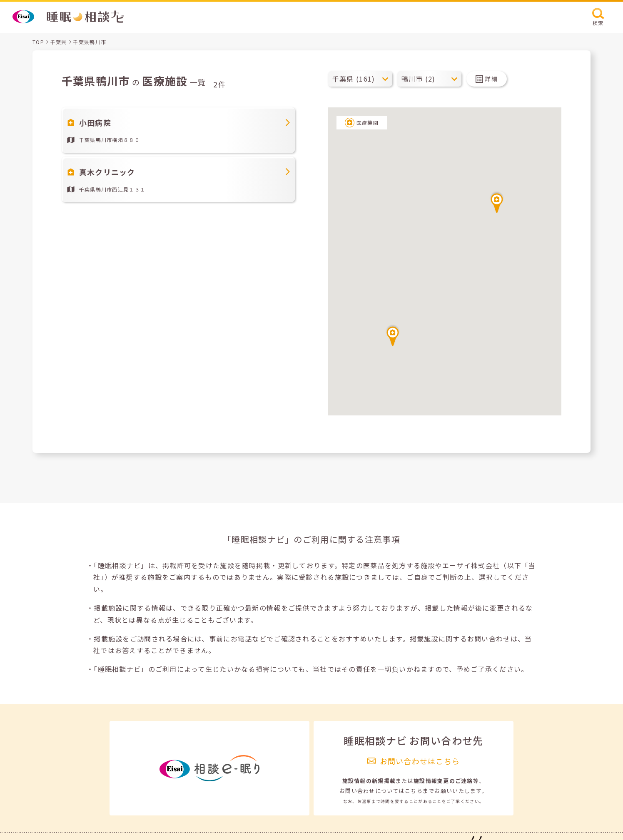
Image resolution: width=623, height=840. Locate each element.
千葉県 (59, 42)
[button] (497, 202)
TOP (38, 42)
